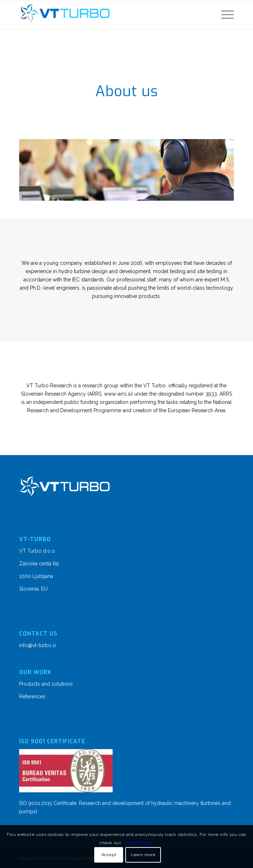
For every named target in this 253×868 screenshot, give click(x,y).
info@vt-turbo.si (38, 645)
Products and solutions (46, 684)
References (32, 696)
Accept (109, 855)
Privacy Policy (139, 843)
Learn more (143, 855)
